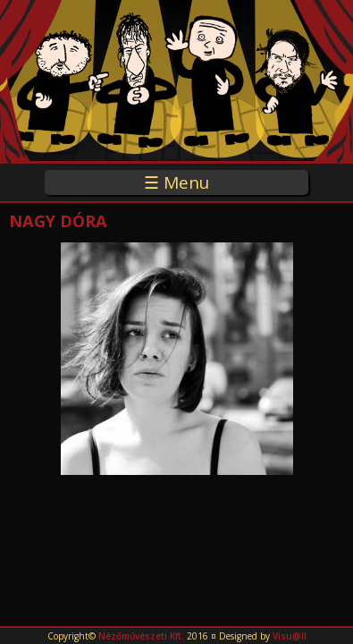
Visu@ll (290, 636)
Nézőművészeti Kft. (141, 636)
